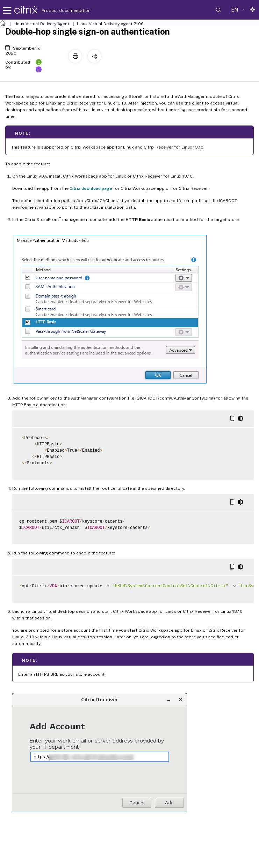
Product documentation (57, 10)
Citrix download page (91, 188)
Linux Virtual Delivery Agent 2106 (110, 24)
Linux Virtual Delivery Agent (41, 24)
